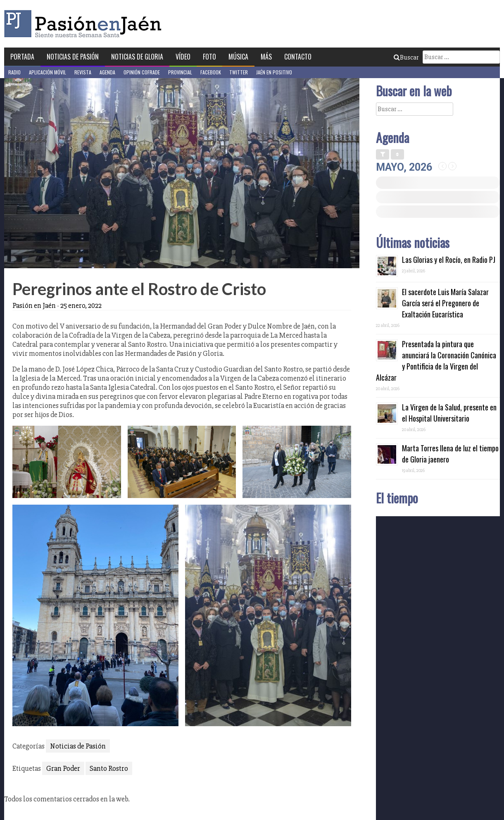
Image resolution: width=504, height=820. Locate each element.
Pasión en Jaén (85, 24)
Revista (83, 72)
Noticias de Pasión (73, 57)
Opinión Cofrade (142, 72)
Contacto (298, 57)
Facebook (211, 72)
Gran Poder (63, 768)
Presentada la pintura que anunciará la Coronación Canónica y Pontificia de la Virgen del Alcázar (436, 361)
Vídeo (183, 57)
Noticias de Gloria (137, 57)
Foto (209, 57)
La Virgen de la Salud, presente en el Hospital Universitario (449, 413)
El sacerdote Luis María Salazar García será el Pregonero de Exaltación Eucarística (445, 303)
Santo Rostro (109, 768)
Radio (14, 72)
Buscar (406, 57)
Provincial (180, 72)
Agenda (107, 72)
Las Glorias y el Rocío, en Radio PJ (449, 260)
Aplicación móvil (48, 72)
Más (266, 57)
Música (238, 57)
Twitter (239, 72)
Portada (22, 57)
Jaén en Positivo (274, 72)
